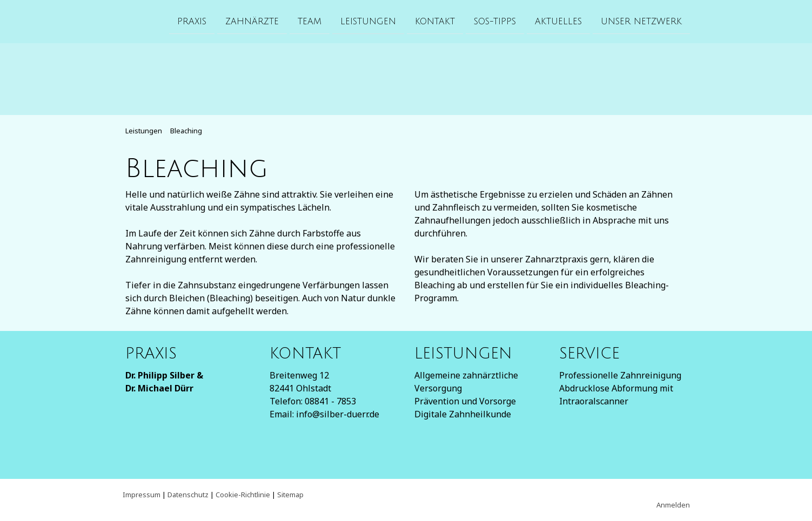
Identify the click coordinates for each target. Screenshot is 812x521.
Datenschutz (188, 495)
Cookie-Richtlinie (243, 495)
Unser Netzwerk (641, 21)
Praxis (192, 21)
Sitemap (290, 495)
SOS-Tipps (495, 21)
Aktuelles (558, 21)
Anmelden (673, 505)
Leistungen (368, 21)
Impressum (142, 495)
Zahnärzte (252, 21)
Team (310, 21)
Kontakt (435, 21)
